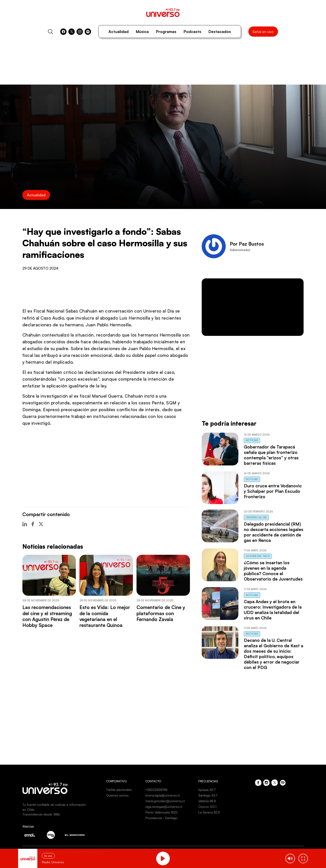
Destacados (220, 32)
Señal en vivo (263, 32)
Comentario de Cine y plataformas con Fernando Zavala (161, 613)
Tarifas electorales (119, 790)
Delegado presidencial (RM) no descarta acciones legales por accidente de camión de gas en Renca (274, 532)
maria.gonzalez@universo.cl (165, 801)
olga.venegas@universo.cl (164, 807)
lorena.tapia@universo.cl (163, 795)
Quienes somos (117, 795)
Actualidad (119, 32)
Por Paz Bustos (247, 244)
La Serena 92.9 (209, 812)
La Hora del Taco (258, 556)
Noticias (252, 440)
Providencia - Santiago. (162, 818)
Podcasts (192, 32)
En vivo (48, 856)
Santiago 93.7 (208, 795)
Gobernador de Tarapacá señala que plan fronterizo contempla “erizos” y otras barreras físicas (271, 455)
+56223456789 (156, 790)
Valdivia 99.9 (207, 801)
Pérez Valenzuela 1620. (162, 812)
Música (142, 32)
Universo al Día (256, 517)
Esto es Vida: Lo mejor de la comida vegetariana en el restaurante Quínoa (105, 616)
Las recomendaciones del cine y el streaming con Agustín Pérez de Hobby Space (47, 616)
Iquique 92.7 (207, 790)
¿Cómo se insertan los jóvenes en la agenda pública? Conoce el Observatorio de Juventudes (273, 571)
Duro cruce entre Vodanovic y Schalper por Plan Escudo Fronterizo (273, 491)
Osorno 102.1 (207, 807)
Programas (166, 32)
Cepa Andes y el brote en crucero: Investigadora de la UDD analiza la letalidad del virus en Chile (273, 610)
